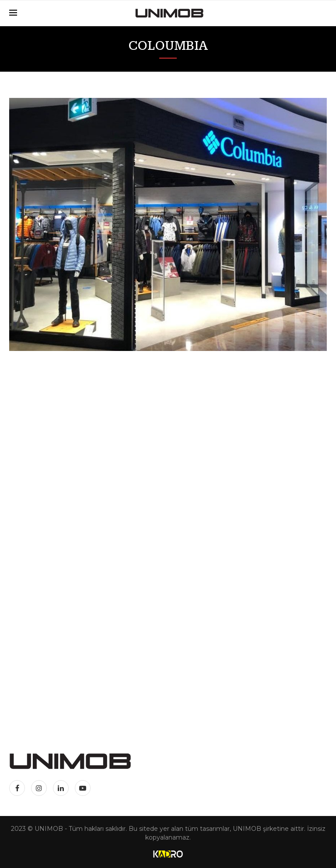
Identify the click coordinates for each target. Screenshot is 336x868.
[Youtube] (83, 788)
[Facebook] (19, 788)
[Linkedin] (62, 788)
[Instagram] (40, 788)
